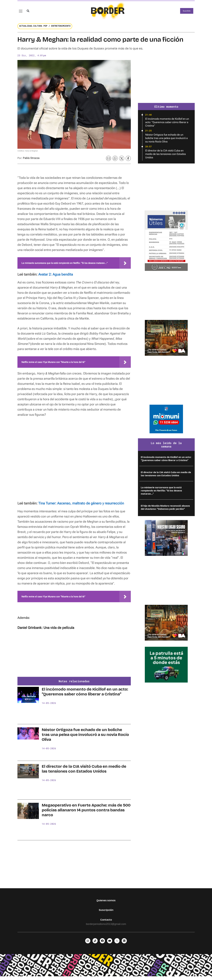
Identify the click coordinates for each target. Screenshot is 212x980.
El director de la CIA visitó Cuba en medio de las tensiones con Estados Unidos (84, 771)
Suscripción (106, 913)
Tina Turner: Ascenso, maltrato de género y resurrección (81, 506)
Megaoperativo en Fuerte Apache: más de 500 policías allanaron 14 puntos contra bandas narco (86, 813)
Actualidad (26, 28)
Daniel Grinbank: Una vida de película (46, 630)
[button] (28, 12)
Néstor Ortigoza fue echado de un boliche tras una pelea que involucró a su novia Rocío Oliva (85, 737)
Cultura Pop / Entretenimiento (52, 28)
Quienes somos (106, 903)
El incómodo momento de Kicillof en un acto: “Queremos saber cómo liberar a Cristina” (85, 694)
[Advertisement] (74, 658)
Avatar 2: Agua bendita (56, 277)
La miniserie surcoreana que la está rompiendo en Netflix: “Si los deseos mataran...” (161, 493)
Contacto (106, 922)
